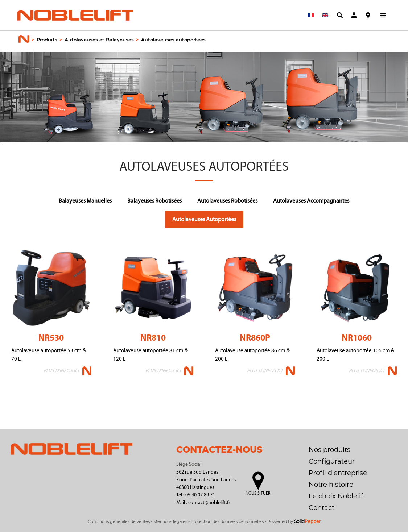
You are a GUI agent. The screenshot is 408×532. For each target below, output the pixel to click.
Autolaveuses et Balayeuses (99, 40)
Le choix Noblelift (337, 496)
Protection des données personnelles (227, 521)
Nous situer (258, 494)
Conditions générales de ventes (119, 521)
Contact (322, 508)
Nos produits (329, 450)
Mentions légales (170, 521)
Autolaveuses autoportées (173, 40)
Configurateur (332, 461)
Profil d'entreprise (338, 473)
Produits (47, 40)
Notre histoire (331, 485)
